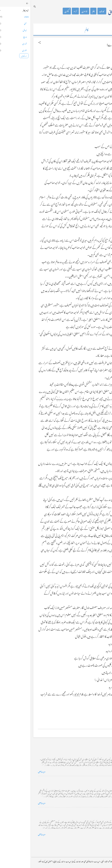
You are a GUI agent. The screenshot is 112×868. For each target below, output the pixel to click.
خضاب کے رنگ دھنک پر (94, 780)
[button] (9, 42)
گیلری (36, 11)
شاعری (54, 11)
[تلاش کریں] (4, 7)
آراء (45, 11)
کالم (63, 11)
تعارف (71, 11)
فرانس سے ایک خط (96, 811)
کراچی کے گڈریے (97, 748)
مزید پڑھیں (11, 771)
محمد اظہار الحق (89, 11)
